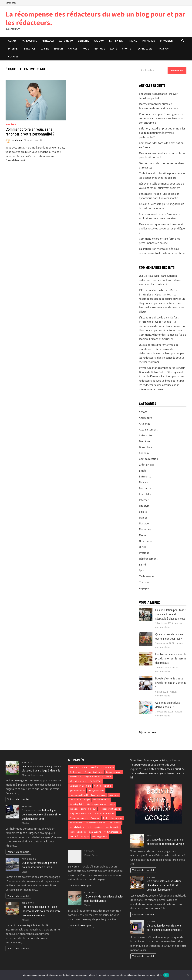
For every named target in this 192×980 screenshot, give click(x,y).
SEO (89, 827)
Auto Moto (66, 41)
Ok (166, 975)
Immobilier (166, 41)
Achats (12, 41)
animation (74, 767)
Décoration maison (78, 781)
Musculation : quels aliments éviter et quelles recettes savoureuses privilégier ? (162, 228)
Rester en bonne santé (113, 818)
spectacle (98, 827)
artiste (85, 767)
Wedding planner (100, 836)
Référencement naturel (95, 823)
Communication (148, 459)
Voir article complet (18, 799)
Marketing (145, 529)
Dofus (109, 777)
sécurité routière (113, 827)
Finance (132, 41)
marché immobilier (101, 800)
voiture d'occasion (113, 832)
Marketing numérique (96, 804)
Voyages (13, 56)
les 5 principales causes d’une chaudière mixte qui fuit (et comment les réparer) (164, 885)
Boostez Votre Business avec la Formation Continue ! (171, 683)
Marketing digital (77, 804)
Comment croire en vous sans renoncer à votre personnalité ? (30, 132)
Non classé (145, 541)
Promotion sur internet (104, 813)
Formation (148, 41)
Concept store (108, 767)
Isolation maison (99, 795)
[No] (188, 975)
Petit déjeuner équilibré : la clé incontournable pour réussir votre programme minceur (41, 911)
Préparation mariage (79, 818)
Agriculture (29, 41)
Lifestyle (30, 49)
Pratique (99, 49)
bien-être (94, 767)
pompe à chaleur (88, 809)
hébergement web (96, 790)
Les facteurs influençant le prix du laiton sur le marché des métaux (171, 658)
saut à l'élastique (77, 827)
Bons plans (145, 447)
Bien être (83, 41)
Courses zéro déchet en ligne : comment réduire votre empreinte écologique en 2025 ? (41, 814)
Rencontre (95, 818)
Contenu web (75, 772)
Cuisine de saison (114, 772)
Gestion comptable (103, 786)
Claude (19, 140)
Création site (147, 465)
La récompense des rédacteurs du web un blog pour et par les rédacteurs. (95, 18)
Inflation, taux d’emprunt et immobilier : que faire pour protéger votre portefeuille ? (163, 133)
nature (112, 804)
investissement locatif (79, 795)
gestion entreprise (77, 790)
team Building (95, 832)
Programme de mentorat (80, 813)
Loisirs (45, 49)
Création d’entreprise (94, 772)
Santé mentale (115, 823)
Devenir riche (75, 777)
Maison (58, 49)
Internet (14, 49)
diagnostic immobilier (93, 777)
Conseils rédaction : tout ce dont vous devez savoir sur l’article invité (160, 280)
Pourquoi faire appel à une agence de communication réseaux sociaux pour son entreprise (161, 118)
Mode (86, 49)
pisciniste (74, 809)
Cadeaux (99, 41)
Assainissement (148, 429)
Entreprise (116, 41)
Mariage (73, 49)
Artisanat (48, 41)
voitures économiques (79, 836)
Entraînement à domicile (80, 786)
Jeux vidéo (114, 795)
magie (87, 800)
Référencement (148, 559)
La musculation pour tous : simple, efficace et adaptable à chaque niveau (170, 614)
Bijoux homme (148, 732)
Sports (127, 49)
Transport (164, 49)
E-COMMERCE (96, 781)
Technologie (144, 49)
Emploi (143, 471)
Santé (114, 49)
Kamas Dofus (75, 800)
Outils (142, 547)
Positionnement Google (109, 809)
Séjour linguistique (78, 832)
